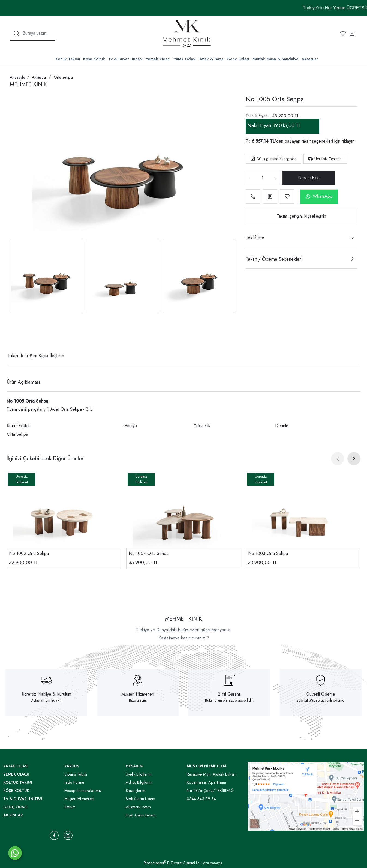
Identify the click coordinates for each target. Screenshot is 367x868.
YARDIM (71, 766)
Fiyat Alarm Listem (141, 815)
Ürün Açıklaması (23, 382)
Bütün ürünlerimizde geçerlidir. (229, 700)
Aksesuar (310, 59)
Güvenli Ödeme (321, 694)
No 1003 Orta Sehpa (268, 553)
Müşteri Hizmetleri (138, 694)
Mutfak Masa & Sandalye (276, 59)
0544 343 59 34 (201, 799)
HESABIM (134, 766)
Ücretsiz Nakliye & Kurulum (46, 694)
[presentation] (338, 459)
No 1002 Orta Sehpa (29, 553)
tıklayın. (349, 141)
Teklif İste (255, 238)
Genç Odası (238, 59)
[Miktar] (262, 178)
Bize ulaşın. (138, 700)
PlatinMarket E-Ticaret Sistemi (169, 863)
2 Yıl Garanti (229, 694)
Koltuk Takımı (68, 59)
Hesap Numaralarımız (83, 791)
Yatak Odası (185, 59)
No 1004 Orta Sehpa (149, 553)
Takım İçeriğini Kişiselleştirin (301, 216)
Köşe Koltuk (94, 59)
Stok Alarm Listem (140, 799)
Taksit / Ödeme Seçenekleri (274, 259)
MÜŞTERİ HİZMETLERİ (207, 766)
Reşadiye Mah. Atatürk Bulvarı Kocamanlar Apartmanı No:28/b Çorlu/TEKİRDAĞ (212, 782)
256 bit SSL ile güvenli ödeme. (321, 700)
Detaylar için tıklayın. (46, 700)
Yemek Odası (158, 59)
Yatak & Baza (211, 59)
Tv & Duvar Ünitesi (125, 59)
